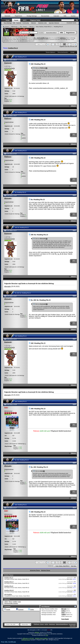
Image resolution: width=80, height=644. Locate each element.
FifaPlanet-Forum (26, 640)
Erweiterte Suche (72, 23)
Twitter (32, 609)
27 (64, 44)
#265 (74, 230)
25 (59, 44)
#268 (74, 404)
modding (15, 602)
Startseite (7, 16)
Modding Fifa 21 (9, 578)
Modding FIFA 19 (9, 582)
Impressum (52, 624)
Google (8, 609)
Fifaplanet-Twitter (35, 20)
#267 (74, 339)
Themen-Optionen (50, 52)
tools (19, 602)
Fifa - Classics (23, 27)
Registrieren (70, 33)
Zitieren (72, 106)
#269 (74, 463)
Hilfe (61, 33)
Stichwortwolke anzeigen (11, 603)
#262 (74, 115)
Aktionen (33, 23)
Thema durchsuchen (63, 52)
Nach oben (74, 566)
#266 (74, 296)
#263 (74, 153)
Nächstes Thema (46, 570)
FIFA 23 (31, 27)
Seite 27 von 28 (42, 44)
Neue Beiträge (8, 23)
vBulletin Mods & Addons (41, 638)
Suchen (73, 16)
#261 (74, 60)
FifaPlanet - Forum (39, 624)
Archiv (46, 624)
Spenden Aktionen (54, 23)
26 (62, 44)
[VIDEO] (64, 615)
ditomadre (7, 286)
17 (57, 44)
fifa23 (10, 602)
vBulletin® (37, 632)
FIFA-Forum (14, 27)
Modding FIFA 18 (9, 590)
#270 (74, 508)
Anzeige (72, 52)
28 (67, 44)
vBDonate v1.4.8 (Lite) (28, 638)
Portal (8, 20)
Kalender (56, 16)
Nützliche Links (42, 23)
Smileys (63, 611)
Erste (49, 44)
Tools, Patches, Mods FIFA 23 (44, 27)
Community (26, 23)
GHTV (25, 20)
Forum (16, 20)
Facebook (21, 609)
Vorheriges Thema (35, 570)
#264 (74, 195)
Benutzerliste (45, 16)
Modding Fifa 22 (9, 586)
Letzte (74, 44)
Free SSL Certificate (8, 642)
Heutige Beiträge (32, 16)
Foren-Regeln (65, 619)
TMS (47, 635)
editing (6, 602)
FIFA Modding (8, 594)
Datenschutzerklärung (62, 624)
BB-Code (64, 609)
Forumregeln (72, 624)
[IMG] (63, 613)
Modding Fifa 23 (13, 48)
